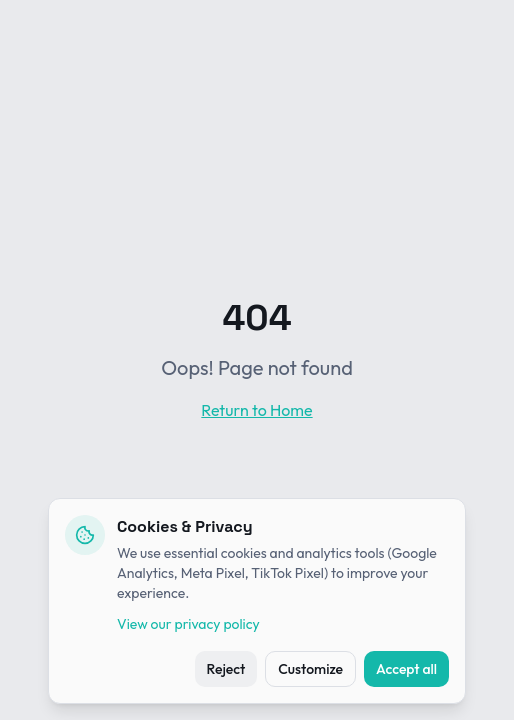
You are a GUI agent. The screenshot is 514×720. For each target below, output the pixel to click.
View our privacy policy (188, 624)
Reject (226, 669)
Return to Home (256, 410)
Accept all (406, 669)
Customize (310, 669)
